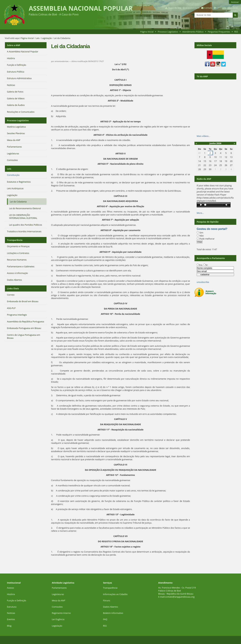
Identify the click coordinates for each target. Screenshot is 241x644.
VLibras (234, 8)
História (11, 594)
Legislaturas (58, 594)
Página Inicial (147, 32)
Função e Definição (16, 600)
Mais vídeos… (203, 136)
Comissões (57, 607)
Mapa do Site (175, 8)
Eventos (11, 619)
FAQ (105, 619)
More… (200, 213)
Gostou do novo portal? (212, 229)
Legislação (47, 38)
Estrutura (12, 607)
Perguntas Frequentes (219, 32)
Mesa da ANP (59, 600)
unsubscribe (203, 282)
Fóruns (106, 600)
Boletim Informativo (113, 613)
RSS (236, 32)
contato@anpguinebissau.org (180, 597)
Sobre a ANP (14, 45)
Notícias (11, 613)
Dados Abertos (110, 607)
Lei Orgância (58, 619)
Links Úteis (13, 288)
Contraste (221, 8)
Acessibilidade (192, 8)
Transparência (15, 240)
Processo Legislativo (168, 32)
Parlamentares (59, 588)
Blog (9, 626)
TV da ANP (202, 76)
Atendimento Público (193, 32)
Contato (208, 8)
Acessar (235, 2)
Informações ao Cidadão (115, 594)
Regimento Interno (61, 613)
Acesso (10, 588)
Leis (37, 38)
